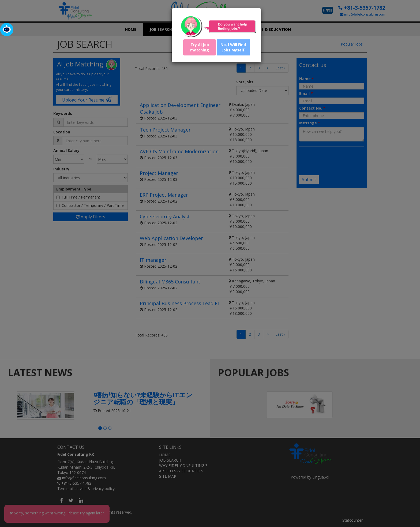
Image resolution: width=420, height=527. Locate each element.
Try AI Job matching (200, 47)
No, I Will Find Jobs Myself (233, 47)
